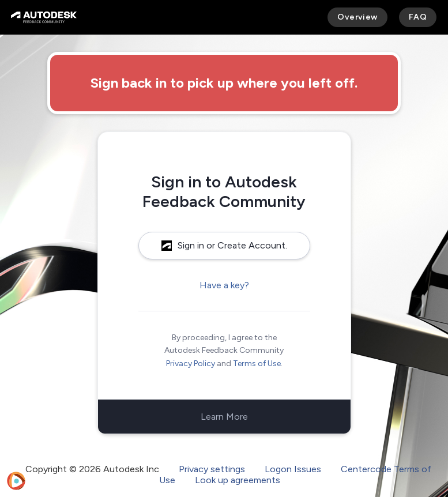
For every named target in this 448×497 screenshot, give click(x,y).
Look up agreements (238, 480)
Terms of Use (257, 364)
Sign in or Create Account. (224, 245)
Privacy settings (212, 469)
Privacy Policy (191, 364)
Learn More (224, 417)
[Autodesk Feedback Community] (44, 17)
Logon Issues (293, 469)
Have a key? (224, 285)
